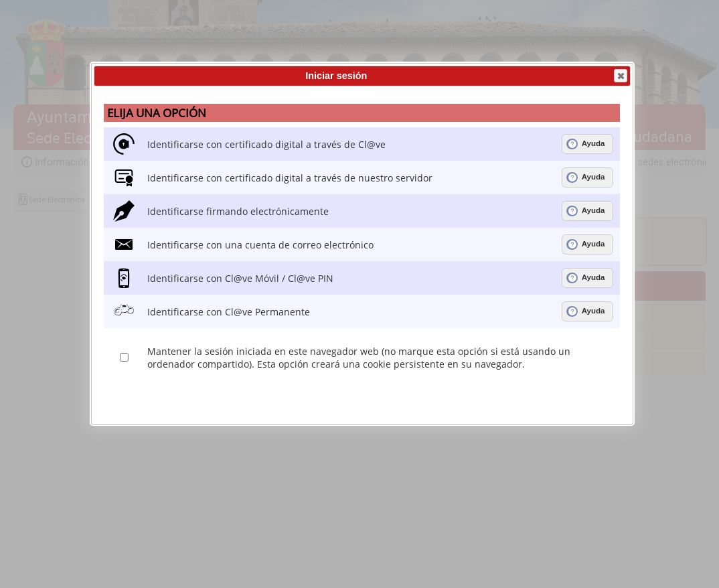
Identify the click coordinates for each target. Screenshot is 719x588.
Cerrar (620, 76)
